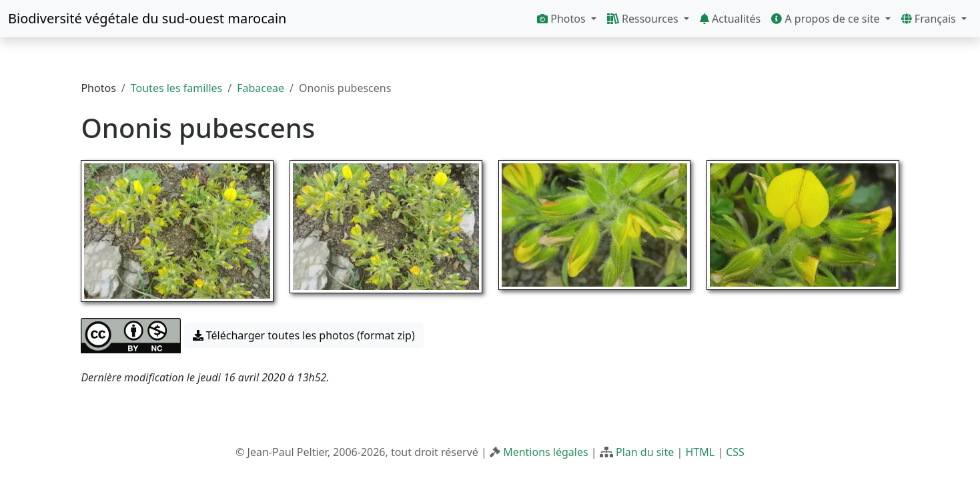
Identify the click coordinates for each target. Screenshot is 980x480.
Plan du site (645, 452)
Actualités (730, 19)
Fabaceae (261, 88)
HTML (700, 452)
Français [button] (930, 19)
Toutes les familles (176, 88)
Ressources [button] (644, 19)
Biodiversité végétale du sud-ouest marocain (147, 18)
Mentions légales (546, 452)
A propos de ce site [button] (827, 19)
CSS (735, 452)
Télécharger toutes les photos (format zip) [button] (304, 335)
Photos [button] (563, 19)
